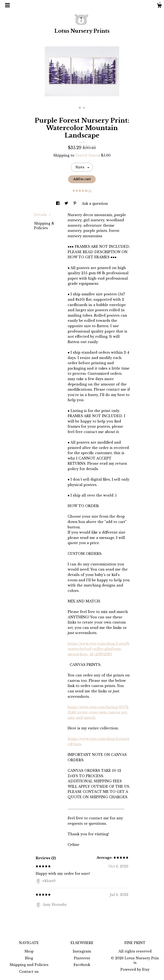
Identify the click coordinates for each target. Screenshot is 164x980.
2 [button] (84, 108)
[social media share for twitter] (67, 203)
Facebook (82, 965)
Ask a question (95, 203)
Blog (29, 958)
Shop (29, 951)
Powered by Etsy (135, 969)
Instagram (82, 951)
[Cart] (159, 6)
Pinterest (82, 958)
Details (42, 215)
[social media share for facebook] (58, 203)
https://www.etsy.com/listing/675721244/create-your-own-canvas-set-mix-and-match (98, 712)
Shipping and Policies (29, 965)
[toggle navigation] (7, 5)
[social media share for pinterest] (75, 203)
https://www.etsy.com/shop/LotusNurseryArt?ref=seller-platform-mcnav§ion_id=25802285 (99, 649)
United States (87, 155)
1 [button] (80, 108)
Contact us (29, 972)
